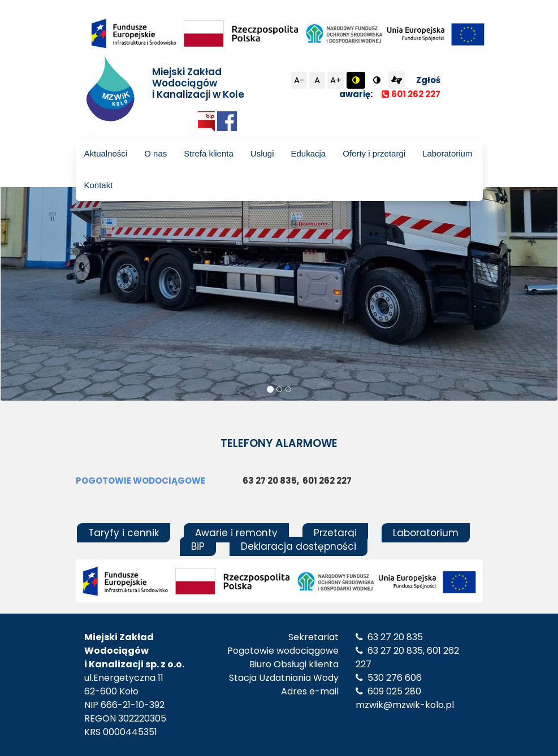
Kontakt (99, 185)
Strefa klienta (209, 153)
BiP (198, 546)
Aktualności (106, 153)
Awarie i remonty (236, 533)
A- (299, 80)
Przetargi (335, 533)
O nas (155, 153)
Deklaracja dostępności (299, 546)
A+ (336, 80)
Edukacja (308, 153)
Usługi (262, 153)
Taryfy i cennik (124, 533)
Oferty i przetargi (374, 153)
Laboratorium (447, 153)
